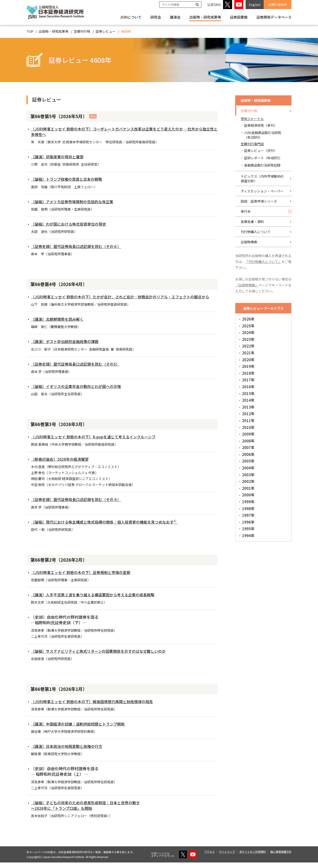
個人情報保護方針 (281, 857)
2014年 (248, 400)
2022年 (248, 346)
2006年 (248, 454)
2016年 (248, 387)
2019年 (248, 366)
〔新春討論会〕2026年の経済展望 (61, 465)
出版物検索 (249, 242)
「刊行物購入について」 (263, 262)
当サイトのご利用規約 (253, 857)
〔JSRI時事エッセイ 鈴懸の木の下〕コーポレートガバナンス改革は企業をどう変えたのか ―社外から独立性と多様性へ (124, 132)
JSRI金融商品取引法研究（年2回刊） (263, 135)
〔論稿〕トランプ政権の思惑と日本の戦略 (69, 179)
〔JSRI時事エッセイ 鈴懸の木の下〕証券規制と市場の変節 (83, 578)
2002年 (248, 481)
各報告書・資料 (252, 222)
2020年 (248, 360)
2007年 (248, 447)
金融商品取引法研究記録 (262, 165)
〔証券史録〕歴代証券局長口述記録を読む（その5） (78, 369)
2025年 (248, 326)
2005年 (248, 461)
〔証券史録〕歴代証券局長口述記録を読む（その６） (79, 246)
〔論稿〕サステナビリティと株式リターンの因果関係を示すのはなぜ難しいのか (102, 657)
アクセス (209, 857)
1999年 (248, 502)
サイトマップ (227, 857)
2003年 (248, 475)
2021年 (248, 353)
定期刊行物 (82, 31)
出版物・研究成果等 (205, 17)
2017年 (248, 380)
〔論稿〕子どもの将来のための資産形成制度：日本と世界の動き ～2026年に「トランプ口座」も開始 (89, 811)
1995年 (248, 529)
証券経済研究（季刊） (261, 125)
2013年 (248, 407)
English (255, 5)
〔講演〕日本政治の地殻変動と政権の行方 (69, 752)
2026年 (248, 319)
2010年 (248, 427)
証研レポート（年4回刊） (263, 158)
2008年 (248, 441)
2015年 (248, 393)
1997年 (248, 515)
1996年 (248, 522)
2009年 (248, 434)
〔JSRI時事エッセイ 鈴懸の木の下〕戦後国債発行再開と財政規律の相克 (95, 707)
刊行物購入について (256, 232)
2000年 (248, 495)
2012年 (248, 414)
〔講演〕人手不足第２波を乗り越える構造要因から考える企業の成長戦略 (96, 600)
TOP (30, 31)
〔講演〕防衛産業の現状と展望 (59, 157)
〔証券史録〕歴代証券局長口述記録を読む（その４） (79, 505)
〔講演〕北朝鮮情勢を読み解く (59, 325)
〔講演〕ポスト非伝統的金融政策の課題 (67, 347)
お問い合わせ (278, 4)
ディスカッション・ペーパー (262, 191)
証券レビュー (106, 31)
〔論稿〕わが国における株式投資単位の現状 (71, 224)
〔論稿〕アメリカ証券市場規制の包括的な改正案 (75, 202)
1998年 (248, 508)
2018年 (248, 373)
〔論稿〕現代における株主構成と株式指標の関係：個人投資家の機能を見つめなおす (109, 527)
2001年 (248, 488)
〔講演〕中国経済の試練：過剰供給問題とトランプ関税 (80, 729)
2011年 (248, 420)
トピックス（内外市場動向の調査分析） (262, 179)
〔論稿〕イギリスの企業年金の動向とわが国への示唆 (79, 392)
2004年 (248, 468)
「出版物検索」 (247, 285)
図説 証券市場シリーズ (259, 201)
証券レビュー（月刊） (261, 151)
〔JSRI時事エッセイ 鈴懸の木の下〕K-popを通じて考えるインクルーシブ (97, 442)
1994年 (248, 535)
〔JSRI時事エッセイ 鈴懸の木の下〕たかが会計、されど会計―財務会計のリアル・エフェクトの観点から (123, 299)
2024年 (248, 332)
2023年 (248, 339)
